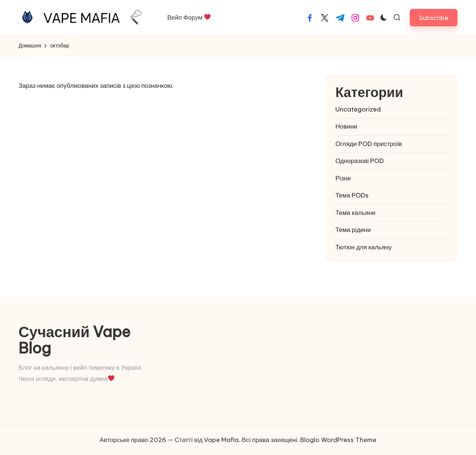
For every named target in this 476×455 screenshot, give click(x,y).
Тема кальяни (355, 213)
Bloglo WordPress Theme (338, 440)
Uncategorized (358, 109)
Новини (346, 126)
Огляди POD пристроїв (369, 144)
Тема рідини (353, 230)
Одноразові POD (360, 161)
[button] (434, 18)
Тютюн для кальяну (363, 247)
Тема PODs (352, 195)
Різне (343, 178)
